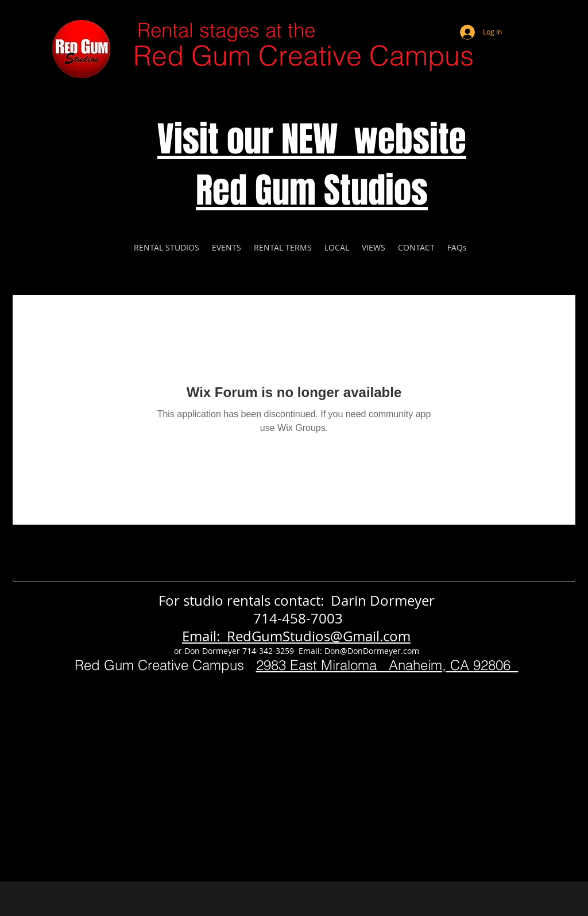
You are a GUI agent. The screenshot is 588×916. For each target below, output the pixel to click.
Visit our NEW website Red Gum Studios (312, 165)
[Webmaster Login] (521, 17)
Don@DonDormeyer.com (372, 651)
